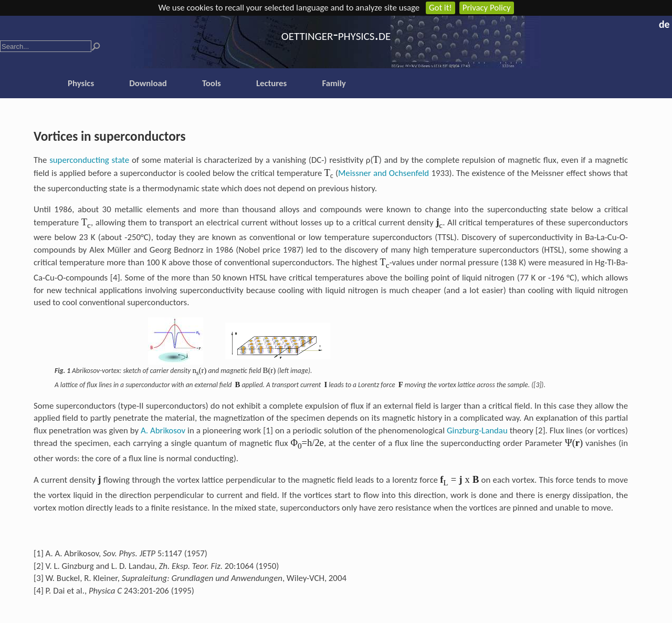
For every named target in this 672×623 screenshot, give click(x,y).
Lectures (271, 83)
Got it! (440, 8)
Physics (81, 83)
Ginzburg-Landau (477, 430)
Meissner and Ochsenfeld (384, 173)
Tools (212, 83)
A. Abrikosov (163, 430)
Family (334, 83)
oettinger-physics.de (336, 34)
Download (148, 83)
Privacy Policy (487, 8)
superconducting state (89, 160)
